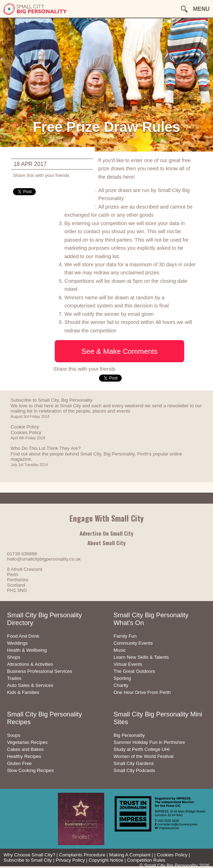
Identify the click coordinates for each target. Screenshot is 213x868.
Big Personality (129, 735)
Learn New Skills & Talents (141, 657)
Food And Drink (23, 636)
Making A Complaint (130, 855)
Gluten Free (19, 763)
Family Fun (125, 636)
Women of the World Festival (144, 756)
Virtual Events (128, 664)
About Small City (106, 543)
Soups (14, 735)
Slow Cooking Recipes (30, 770)
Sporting (122, 678)
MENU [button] (201, 9)
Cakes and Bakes (25, 749)
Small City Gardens (134, 763)
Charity (121, 685)
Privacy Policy (70, 860)
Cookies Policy (172, 855)
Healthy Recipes (24, 756)
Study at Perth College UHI (142, 749)
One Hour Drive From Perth (142, 692)
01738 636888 (22, 554)
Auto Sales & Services (30, 685)
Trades (14, 678)
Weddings (17, 643)
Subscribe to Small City (28, 860)
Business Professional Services (40, 671)
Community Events (133, 643)
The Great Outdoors (135, 671)
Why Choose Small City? (29, 855)
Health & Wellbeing (27, 650)
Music (120, 650)
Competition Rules (146, 860)
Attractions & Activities (30, 664)
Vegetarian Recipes (27, 742)
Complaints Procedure (82, 855)
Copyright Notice (106, 860)
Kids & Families (23, 692)
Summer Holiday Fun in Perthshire (149, 742)
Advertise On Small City (106, 533)
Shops (14, 657)
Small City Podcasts (135, 770)
